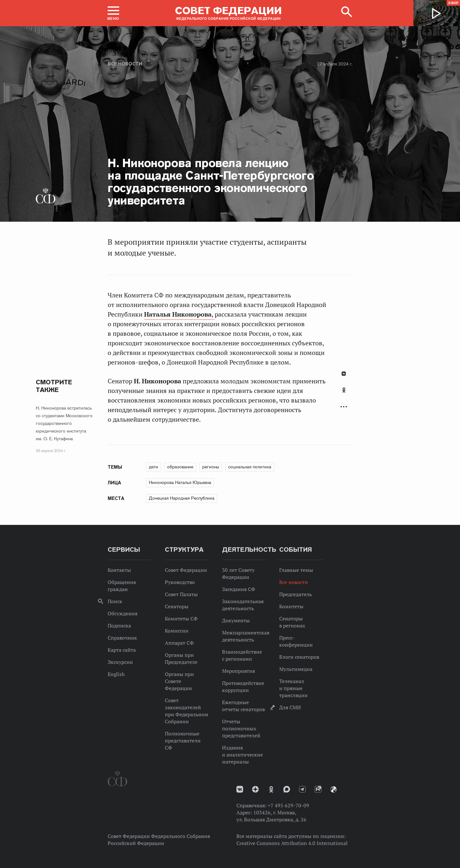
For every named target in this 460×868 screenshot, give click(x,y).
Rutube (318, 789)
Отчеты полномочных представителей (241, 728)
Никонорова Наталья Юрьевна (180, 482)
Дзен (255, 789)
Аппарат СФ (179, 643)
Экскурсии (120, 662)
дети (153, 467)
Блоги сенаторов (299, 657)
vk (240, 789)
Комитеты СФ (181, 618)
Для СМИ (290, 707)
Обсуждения (123, 613)
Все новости (125, 64)
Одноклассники (344, 390)
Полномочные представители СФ (183, 741)
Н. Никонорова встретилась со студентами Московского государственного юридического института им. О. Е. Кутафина (64, 423)
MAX (287, 789)
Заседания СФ (239, 589)
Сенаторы (177, 606)
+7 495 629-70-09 (288, 805)
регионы (211, 467)
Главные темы (296, 570)
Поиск (115, 601)
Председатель (295, 594)
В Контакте (344, 374)
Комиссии (177, 631)
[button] (113, 13)
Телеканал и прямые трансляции (293, 688)
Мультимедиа (296, 669)
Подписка (119, 626)
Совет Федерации (186, 570)
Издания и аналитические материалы (242, 755)
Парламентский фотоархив (333, 789)
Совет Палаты (181, 594)
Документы (236, 620)
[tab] (344, 394)
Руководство (180, 582)
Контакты (119, 570)
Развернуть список (344, 407)
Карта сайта (122, 650)
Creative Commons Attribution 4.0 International (292, 843)
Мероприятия (238, 671)
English (116, 674)
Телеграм (302, 789)
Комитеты (291, 606)
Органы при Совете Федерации (179, 681)
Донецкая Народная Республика (182, 498)
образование (180, 467)
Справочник (122, 638)
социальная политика (250, 467)
